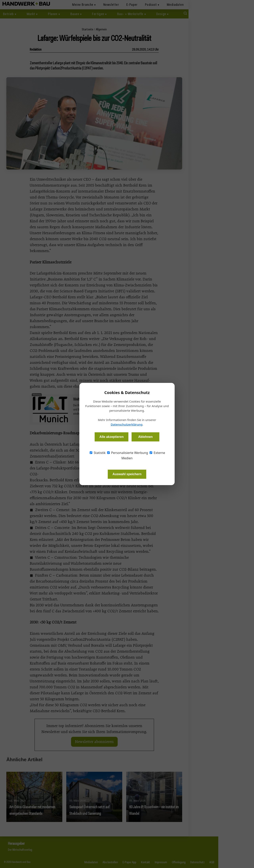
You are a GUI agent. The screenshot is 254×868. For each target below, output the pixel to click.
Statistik (98, 453)
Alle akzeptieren (112, 437)
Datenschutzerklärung (127, 424)
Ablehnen (145, 437)
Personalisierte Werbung (128, 453)
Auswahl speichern (127, 474)
